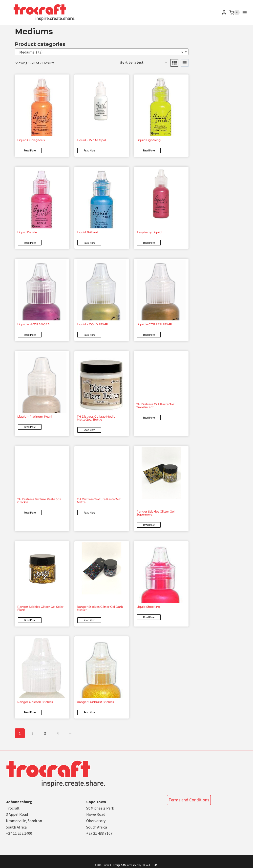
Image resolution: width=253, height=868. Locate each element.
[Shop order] (144, 63)
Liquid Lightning (148, 140)
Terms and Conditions (189, 800)
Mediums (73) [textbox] (100, 52)
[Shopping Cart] (234, 13)
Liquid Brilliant (87, 232)
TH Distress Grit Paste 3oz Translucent (155, 406)
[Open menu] (245, 13)
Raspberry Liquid (149, 232)
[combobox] (102, 52)
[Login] (224, 12)
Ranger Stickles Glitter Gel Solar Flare (40, 608)
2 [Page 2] (32, 733)
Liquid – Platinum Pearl (34, 416)
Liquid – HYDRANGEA (33, 324)
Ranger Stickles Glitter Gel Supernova (155, 513)
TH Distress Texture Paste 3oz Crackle (39, 501)
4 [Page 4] (58, 733)
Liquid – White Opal (91, 140)
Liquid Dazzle (27, 232)
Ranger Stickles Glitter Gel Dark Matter (100, 608)
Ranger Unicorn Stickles (35, 702)
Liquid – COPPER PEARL (155, 324)
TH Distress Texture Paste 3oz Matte (99, 501)
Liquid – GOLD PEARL (93, 324)
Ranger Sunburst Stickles (95, 702)
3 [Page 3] (45, 733)
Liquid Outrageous (31, 140)
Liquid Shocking (148, 607)
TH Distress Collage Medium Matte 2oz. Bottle (98, 418)
